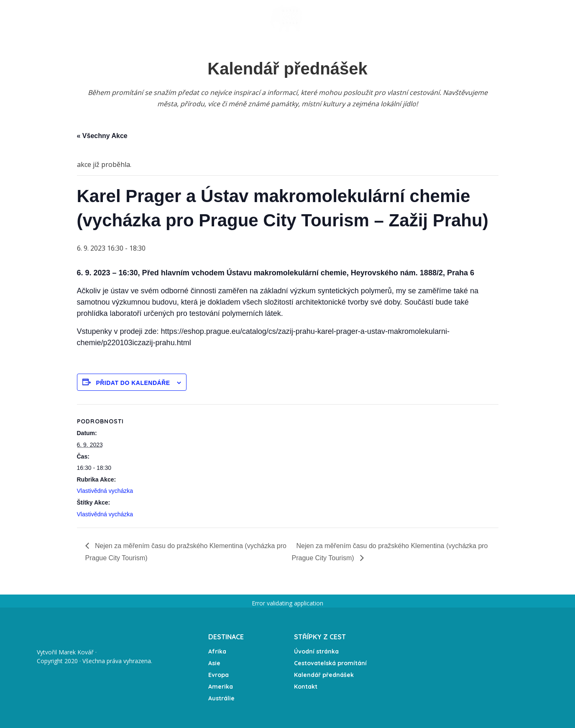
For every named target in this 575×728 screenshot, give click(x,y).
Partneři (493, 19)
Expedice (234, 18)
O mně (418, 19)
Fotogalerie (346, 19)
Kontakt (454, 19)
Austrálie (221, 698)
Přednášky (131, 18)
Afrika (217, 651)
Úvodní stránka (77, 18)
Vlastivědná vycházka (105, 491)
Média (387, 19)
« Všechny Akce (102, 136)
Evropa (218, 675)
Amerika (221, 687)
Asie (214, 663)
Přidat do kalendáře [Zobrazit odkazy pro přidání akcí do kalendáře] (133, 383)
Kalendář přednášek (324, 675)
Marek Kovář (76, 652)
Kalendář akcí (187, 18)
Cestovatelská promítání (330, 663)
